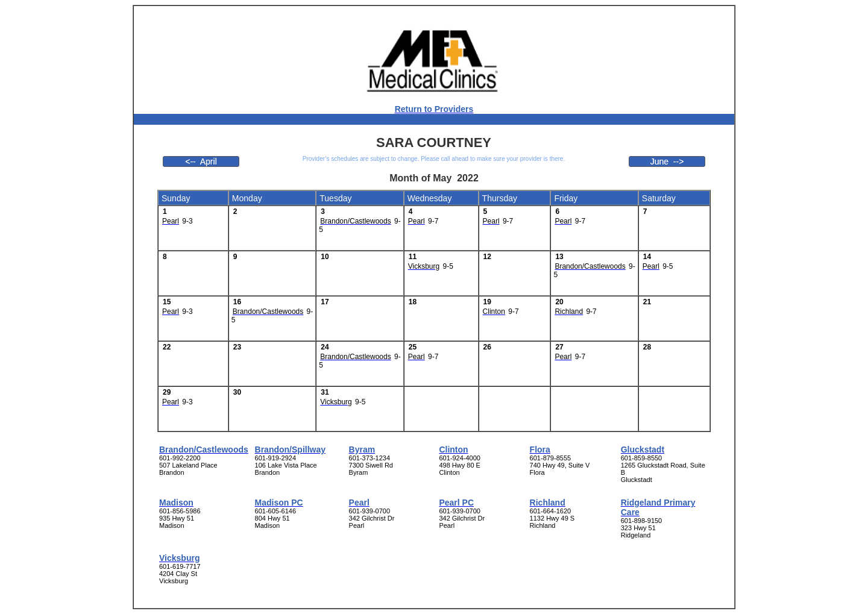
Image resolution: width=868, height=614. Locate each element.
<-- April (201, 161)
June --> (667, 161)
